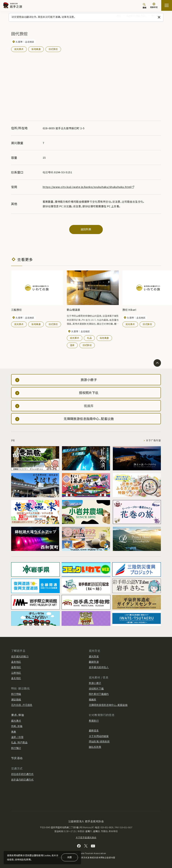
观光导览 (94, 656)
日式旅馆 (53, 49)
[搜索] (144, 6)
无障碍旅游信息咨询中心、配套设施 (108, 705)
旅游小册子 (95, 683)
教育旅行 (94, 720)
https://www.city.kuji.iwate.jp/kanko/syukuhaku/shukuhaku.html (89, 187)
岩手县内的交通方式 (22, 779)
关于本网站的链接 (99, 736)
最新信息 (94, 730)
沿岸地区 (16, 673)
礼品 (89, 338)
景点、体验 (18, 715)
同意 (70, 857)
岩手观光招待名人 (99, 667)
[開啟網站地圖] (167, 5)
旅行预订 (16, 748)
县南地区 (16, 667)
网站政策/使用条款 (99, 741)
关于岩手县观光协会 (86, 837)
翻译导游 (94, 662)
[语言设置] (154, 6)
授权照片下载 (96, 688)
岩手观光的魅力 (20, 656)
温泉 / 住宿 (17, 737)
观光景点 (19, 49)
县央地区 (16, 662)
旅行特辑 (16, 694)
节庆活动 (17, 758)
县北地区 (16, 678)
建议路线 (16, 699)
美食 (14, 731)
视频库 (93, 699)
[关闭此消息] (159, 17)
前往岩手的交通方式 (22, 774)
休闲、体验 (17, 726)
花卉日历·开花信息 (22, 705)
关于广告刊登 (153, 440)
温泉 (72, 345)
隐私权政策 (95, 747)
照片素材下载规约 (99, 694)
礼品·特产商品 (19, 742)
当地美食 (36, 49)
